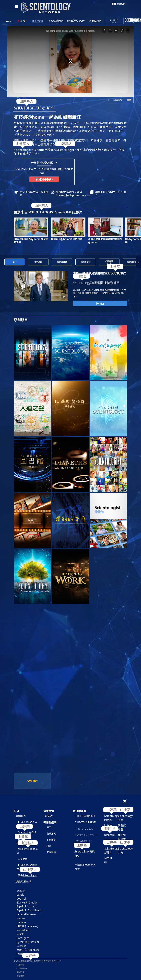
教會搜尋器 (122, 827)
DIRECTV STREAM (85, 822)
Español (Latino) (26, 906)
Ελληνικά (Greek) (27, 902)
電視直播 (49, 811)
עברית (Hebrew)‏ (26, 914)
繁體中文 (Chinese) (28, 950)
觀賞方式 (51, 833)
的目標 (112, 818)
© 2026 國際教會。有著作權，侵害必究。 (38, 961)
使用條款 (20, 964)
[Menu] (17, 7)
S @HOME (35, 108)
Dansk (20, 894)
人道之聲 (23, 859)
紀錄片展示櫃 (23, 882)
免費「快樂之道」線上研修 (34, 194)
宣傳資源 (51, 852)
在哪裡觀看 (80, 811)
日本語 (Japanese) (27, 926)
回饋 (49, 846)
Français (21, 954)
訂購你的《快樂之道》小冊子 (110, 194)
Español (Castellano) (29, 910)
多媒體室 (51, 840)
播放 (100, 304)
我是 (28, 875)
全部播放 (33, 781)
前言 (49, 827)
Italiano (21, 922)
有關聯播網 (50, 822)
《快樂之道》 (29, 140)
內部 (27, 832)
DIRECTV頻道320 (85, 816)
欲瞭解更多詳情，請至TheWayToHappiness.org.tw (73, 194)
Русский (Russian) (28, 942)
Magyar (21, 918)
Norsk (20, 934)
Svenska (21, 946)
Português (23, 938)
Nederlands (23, 930)
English (21, 891)
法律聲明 (20, 976)
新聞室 (112, 850)
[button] (139, 262)
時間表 (49, 816)
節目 (16, 811)
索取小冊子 (44, 179)
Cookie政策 (22, 968)
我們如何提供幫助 (122, 839)
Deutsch (21, 898)
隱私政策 (20, 972)
